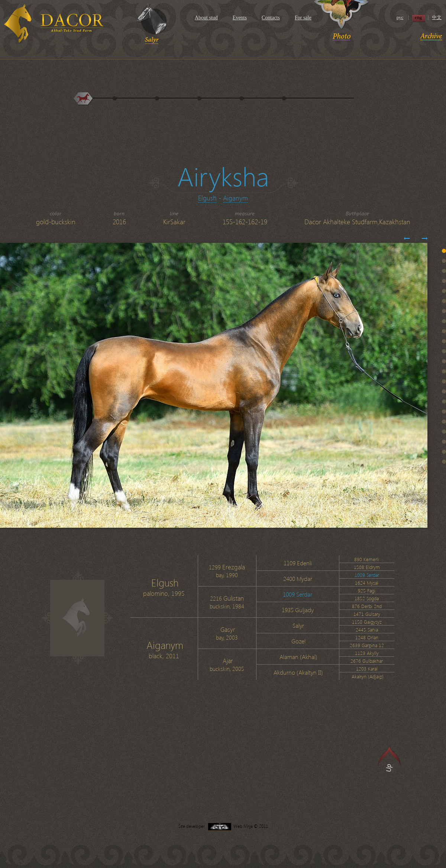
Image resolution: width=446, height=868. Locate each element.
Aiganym (235, 198)
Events (240, 18)
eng (418, 17)
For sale (303, 18)
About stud (206, 18)
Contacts (271, 18)
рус (400, 17)
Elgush (207, 198)
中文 (437, 17)
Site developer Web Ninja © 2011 (223, 826)
